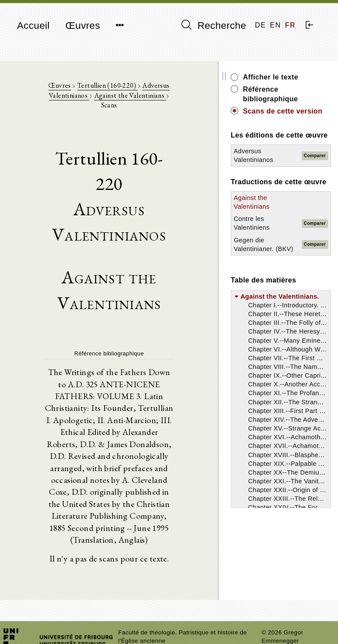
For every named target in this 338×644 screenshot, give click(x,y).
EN (275, 25)
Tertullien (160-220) (103, 88)
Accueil (33, 26)
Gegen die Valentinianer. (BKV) (287, 278)
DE (261, 25)
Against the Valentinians (118, 98)
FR (290, 25)
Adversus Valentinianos (172, 88)
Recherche (214, 25)
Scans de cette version (301, 116)
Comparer (324, 175)
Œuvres (83, 26)
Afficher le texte (303, 77)
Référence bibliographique (303, 94)
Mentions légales (285, 608)
